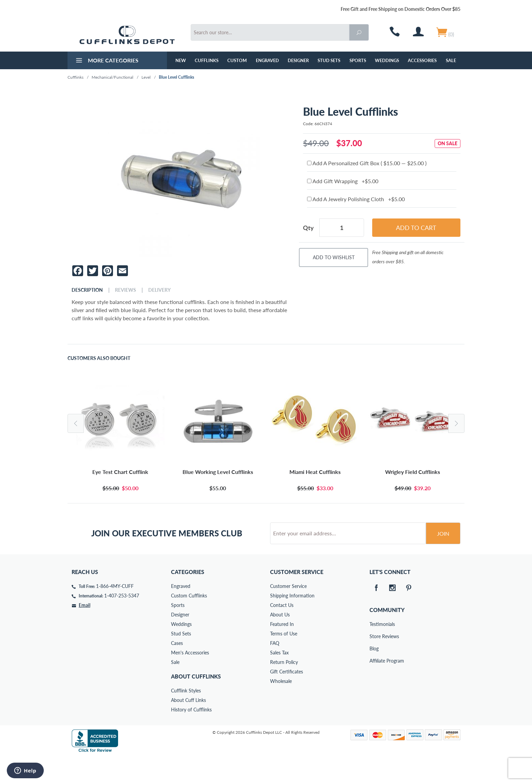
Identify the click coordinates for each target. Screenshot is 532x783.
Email (84, 631)
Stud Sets (329, 60)
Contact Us (282, 631)
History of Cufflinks (191, 735)
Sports (358, 60)
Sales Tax (279, 678)
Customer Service (288, 612)
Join (443, 559)
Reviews (126, 290)
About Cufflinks (196, 702)
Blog (374, 674)
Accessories (422, 60)
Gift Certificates (287, 697)
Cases (177, 669)
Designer (298, 60)
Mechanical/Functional (112, 77)
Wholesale (281, 707)
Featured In (282, 650)
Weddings (387, 60)
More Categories (106, 61)
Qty (308, 228)
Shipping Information (292, 621)
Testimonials (374, 650)
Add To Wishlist (334, 257)
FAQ (275, 669)
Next (456, 423)
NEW (181, 60)
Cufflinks (207, 60)
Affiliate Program (374, 686)
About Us (280, 640)
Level (146, 77)
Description (87, 290)
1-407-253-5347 (122, 621)
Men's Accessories (190, 678)
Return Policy (284, 688)
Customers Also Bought (99, 358)
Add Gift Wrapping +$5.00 (343, 181)
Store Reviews (374, 662)
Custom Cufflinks (189, 621)
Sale (451, 60)
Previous (76, 423)
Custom (237, 60)
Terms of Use (284, 659)
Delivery (159, 290)
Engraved (267, 60)
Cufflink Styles (186, 716)
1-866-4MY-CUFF (115, 612)
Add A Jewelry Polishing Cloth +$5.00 (356, 199)
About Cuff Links (188, 726)
